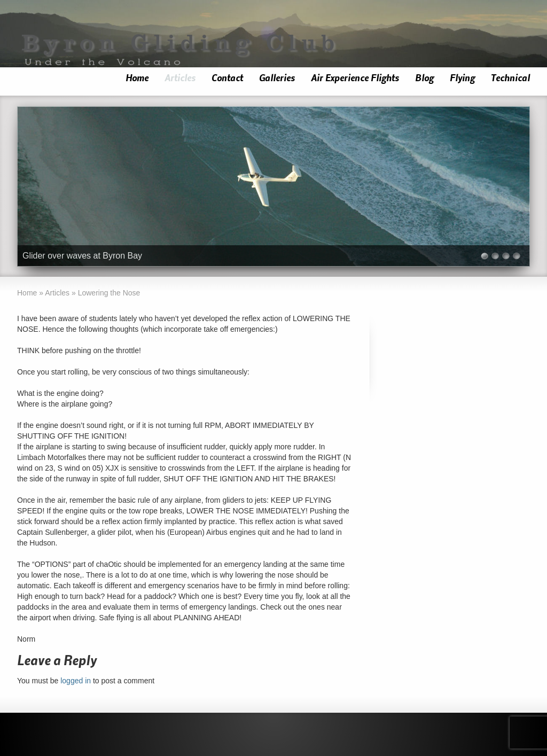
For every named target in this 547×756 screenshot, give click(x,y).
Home (137, 78)
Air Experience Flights (355, 78)
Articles (180, 78)
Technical (510, 78)
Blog (424, 78)
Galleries (277, 78)
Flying (462, 78)
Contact (227, 78)
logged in (76, 681)
